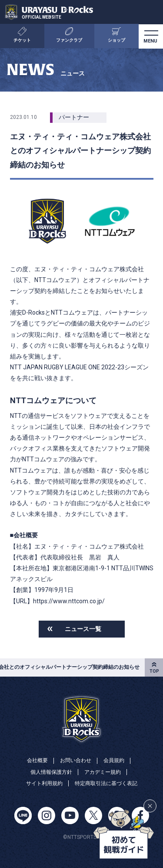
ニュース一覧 (83, 629)
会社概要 (37, 760)
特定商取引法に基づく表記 (106, 783)
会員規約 (114, 760)
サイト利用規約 (44, 783)
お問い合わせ (76, 760)
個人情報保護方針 (51, 772)
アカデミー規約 (103, 772)
